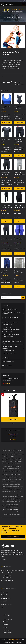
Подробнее (13, 440)
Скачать (6, 384)
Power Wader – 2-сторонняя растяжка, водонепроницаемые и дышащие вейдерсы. (11, 329)
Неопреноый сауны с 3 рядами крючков (20, 109)
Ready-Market (19, 642)
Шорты (4, 513)
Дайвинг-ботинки (14, 506)
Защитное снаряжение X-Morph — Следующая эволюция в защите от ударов (12, 341)
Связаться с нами (8, 633)
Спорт (10, 511)
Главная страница (8, 619)
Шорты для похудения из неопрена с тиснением (19, 241)
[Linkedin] (5, 560)
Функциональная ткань (8, 361)
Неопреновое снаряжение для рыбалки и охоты (10, 323)
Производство (7, 630)
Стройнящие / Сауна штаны (13, 19)
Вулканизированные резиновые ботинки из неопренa (11, 335)
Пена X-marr (6, 358)
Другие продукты (7, 365)
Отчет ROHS (4, 592)
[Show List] (24, 84)
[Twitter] (3, 560)
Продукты (6, 624)
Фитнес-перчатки (6, 509)
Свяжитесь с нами (19, 513)
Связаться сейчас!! (13, 537)
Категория (15, 16)
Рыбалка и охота (6, 511)
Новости (5, 627)
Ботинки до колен (6, 598)
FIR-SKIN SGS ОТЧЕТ (7, 605)
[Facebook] (2, 560)
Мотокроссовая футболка (11, 513)
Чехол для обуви (18, 511)
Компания (6, 622)
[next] (23, 76)
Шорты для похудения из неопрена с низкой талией (19, 143)
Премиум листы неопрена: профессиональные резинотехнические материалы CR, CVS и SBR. (12, 311)
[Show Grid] (22, 84)
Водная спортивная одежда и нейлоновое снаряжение (10, 318)
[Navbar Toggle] (24, 4)
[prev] (2, 76)
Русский (23, 1)
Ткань (13, 511)
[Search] (11, 298)
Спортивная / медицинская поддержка (13, 17)
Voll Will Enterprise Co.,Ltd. (15, 639)
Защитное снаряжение (9, 351)
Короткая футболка (14, 508)
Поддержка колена (6, 508)
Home (10, 16)
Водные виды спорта (14, 509)
